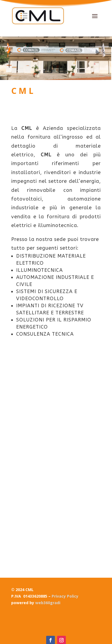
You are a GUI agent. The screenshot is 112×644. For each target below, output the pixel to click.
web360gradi (48, 603)
